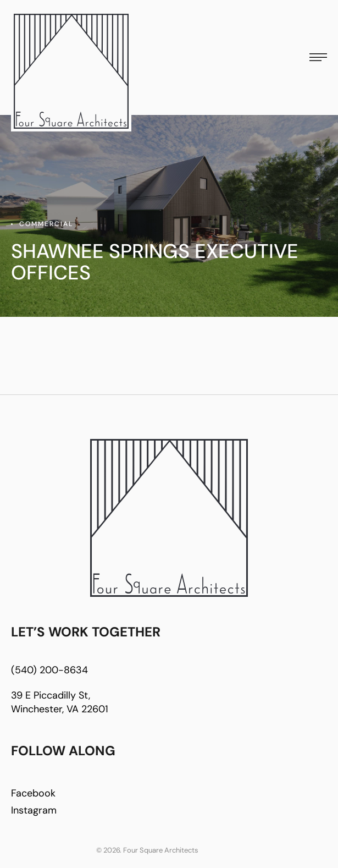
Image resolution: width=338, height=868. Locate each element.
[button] (318, 57)
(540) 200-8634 (49, 670)
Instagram (34, 810)
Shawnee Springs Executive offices (155, 262)
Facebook (33, 793)
